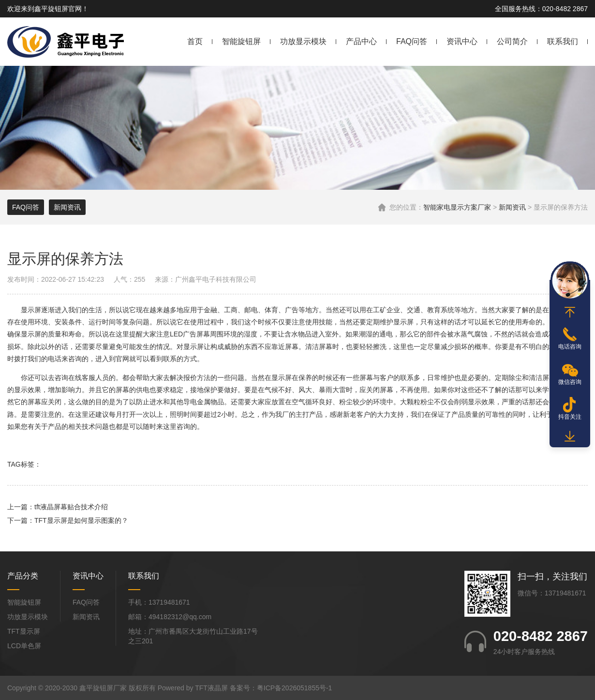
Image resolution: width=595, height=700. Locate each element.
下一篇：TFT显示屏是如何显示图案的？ (68, 520)
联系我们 (563, 41)
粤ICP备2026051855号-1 (295, 688)
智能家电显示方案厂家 (457, 207)
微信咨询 (570, 382)
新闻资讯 (512, 207)
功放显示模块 (303, 41)
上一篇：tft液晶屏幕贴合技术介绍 (58, 507)
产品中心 (361, 41)
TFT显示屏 (24, 631)
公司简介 (512, 41)
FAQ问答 (412, 41)
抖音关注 (570, 417)
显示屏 (31, 310)
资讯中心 (462, 41)
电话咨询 (570, 347)
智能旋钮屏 (241, 41)
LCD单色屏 (24, 646)
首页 (195, 41)
